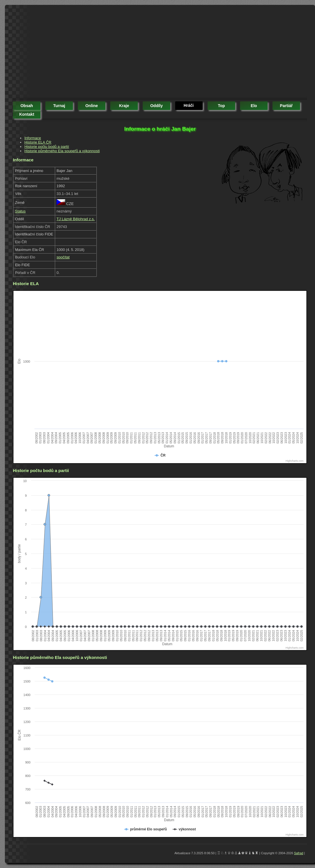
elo (254, 106)
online (92, 106)
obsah (27, 106)
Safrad (299, 853)
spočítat (63, 257)
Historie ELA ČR (38, 142)
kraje (124, 106)
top (222, 106)
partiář (286, 106)
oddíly (156, 106)
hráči (189, 105)
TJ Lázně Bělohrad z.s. (76, 219)
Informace (33, 138)
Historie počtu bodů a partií (47, 147)
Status (20, 211)
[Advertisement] (102, 53)
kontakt (27, 114)
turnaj (59, 106)
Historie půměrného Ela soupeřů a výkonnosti (62, 151)
